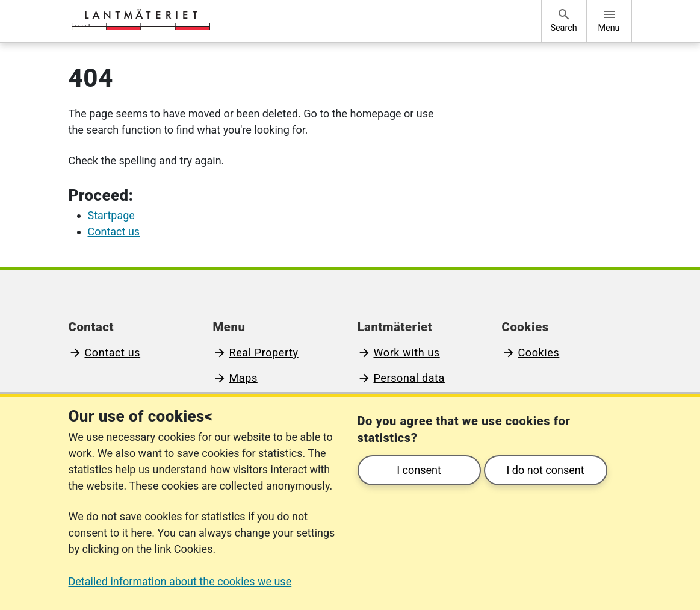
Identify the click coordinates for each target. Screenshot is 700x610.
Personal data (409, 378)
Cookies (539, 353)
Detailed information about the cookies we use (180, 581)
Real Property (264, 353)
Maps (243, 378)
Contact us (113, 353)
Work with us (407, 353)
